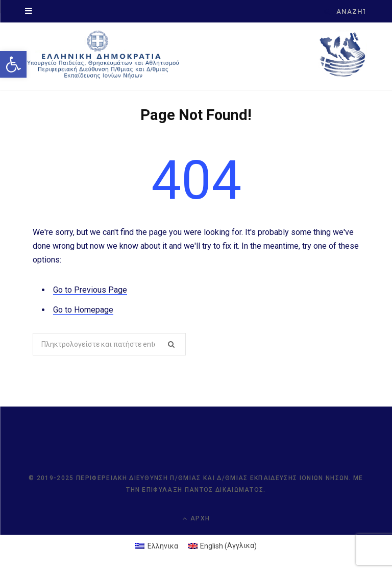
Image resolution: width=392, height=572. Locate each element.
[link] (13, 64)
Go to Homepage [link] (83, 310)
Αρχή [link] (196, 519)
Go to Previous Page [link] (90, 290)
